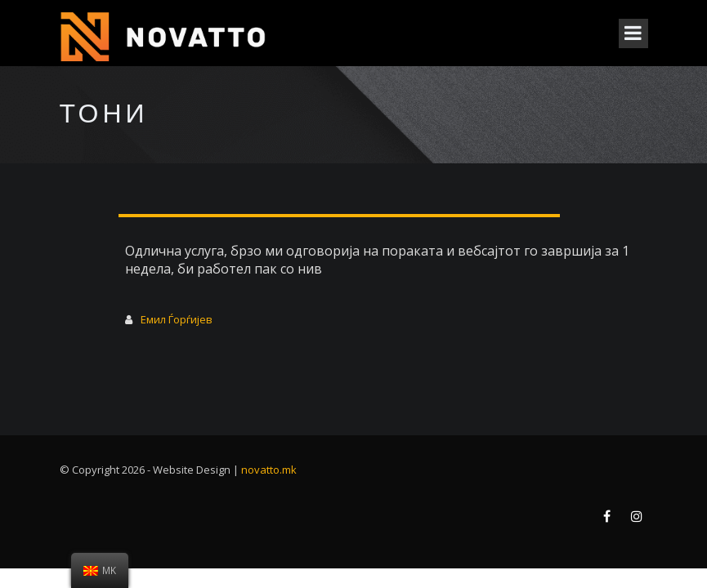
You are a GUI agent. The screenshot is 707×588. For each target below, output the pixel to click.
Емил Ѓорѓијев (177, 319)
